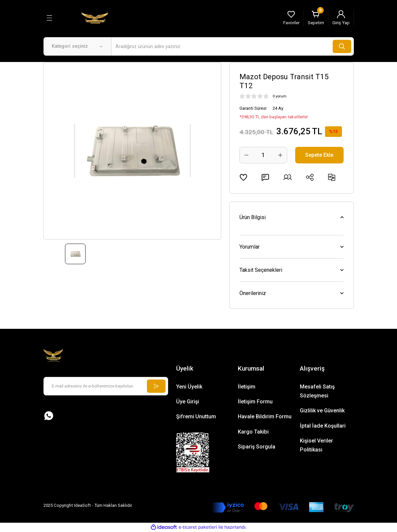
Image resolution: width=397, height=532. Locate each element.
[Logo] (95, 18)
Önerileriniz (253, 293)
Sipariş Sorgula (257, 447)
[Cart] (316, 18)
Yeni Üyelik (189, 387)
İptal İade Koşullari (323, 426)
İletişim (247, 387)
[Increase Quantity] (280, 155)
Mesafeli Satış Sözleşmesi (317, 391)
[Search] (232, 46)
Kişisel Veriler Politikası (316, 445)
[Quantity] (263, 155)
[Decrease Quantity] (246, 155)
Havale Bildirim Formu (265, 416)
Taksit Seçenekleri (261, 270)
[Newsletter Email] (106, 386)
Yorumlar (250, 247)
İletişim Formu (255, 402)
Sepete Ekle (319, 155)
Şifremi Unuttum (196, 416)
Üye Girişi (188, 402)
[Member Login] (341, 18)
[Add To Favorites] (243, 177)
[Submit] (156, 386)
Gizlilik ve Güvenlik (322, 411)
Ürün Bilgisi (253, 217)
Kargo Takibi (253, 432)
